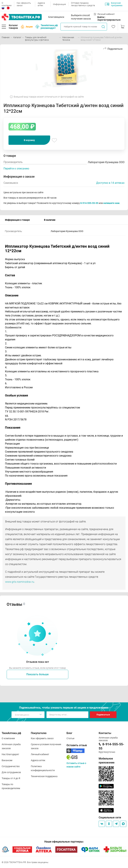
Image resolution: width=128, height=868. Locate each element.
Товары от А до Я (11, 778)
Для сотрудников (11, 772)
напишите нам (111, 203)
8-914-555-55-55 (89, 203)
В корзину (29, 140)
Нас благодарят (10, 754)
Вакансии (7, 760)
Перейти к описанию (16, 169)
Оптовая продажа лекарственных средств (83, 4)
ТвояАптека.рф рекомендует (47, 27)
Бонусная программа (114, 4)
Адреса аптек (41, 4)
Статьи (70, 738)
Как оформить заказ (24, 4)
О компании (7, 4)
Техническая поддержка (44, 776)
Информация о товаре (17, 220)
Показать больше (37, 674)
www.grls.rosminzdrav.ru (20, 582)
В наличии (50, 220)
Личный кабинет (40, 754)
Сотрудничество (11, 766)
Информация (59, 4)
